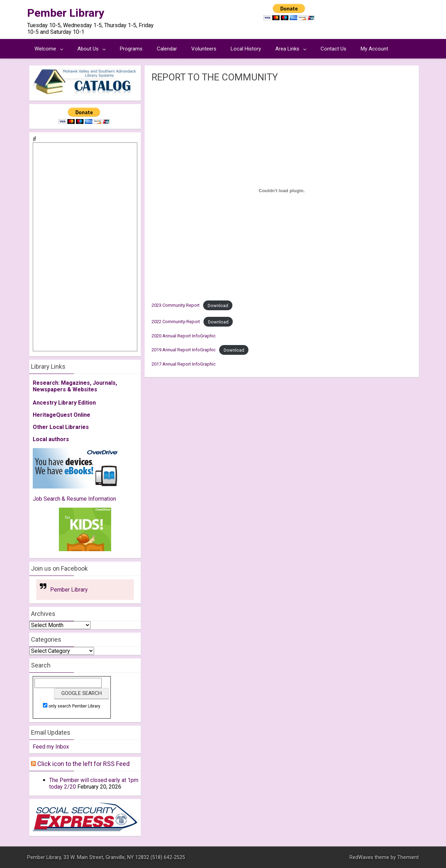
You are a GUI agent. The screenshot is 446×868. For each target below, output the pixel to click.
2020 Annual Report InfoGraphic (184, 336)
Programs (131, 49)
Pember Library (66, 13)
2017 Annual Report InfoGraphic (184, 364)
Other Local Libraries (61, 427)
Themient (408, 857)
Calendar (167, 49)
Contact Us (333, 49)
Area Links (287, 49)
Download (218, 306)
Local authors (51, 439)
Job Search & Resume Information (74, 499)
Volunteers (204, 49)
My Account (374, 49)
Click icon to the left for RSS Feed (83, 764)
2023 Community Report (176, 306)
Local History (246, 49)
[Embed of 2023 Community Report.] (282, 190)
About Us (88, 49)
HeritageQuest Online (61, 415)
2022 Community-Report (176, 322)
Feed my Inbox (51, 747)
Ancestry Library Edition (64, 403)
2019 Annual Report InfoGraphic (184, 350)
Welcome (45, 49)
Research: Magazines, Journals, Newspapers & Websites (75, 386)
